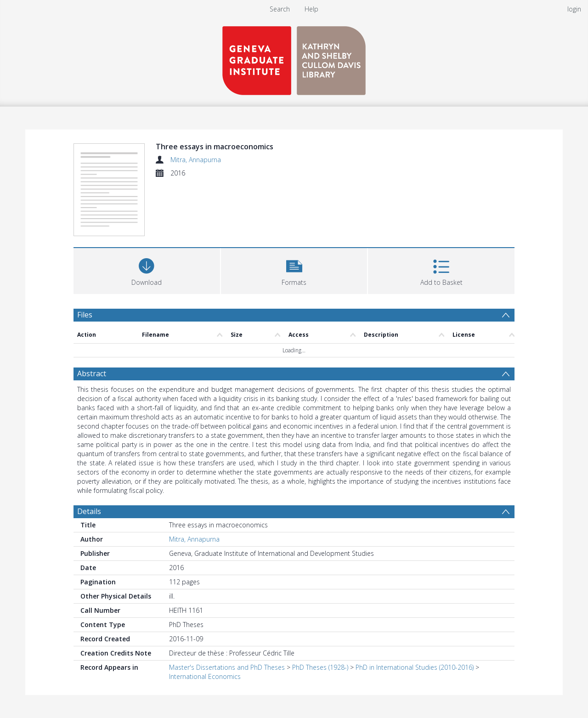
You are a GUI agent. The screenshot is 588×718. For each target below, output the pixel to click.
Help (311, 9)
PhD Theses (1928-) (320, 667)
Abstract (92, 373)
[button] (294, 270)
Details (89, 511)
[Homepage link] (294, 58)
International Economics (205, 676)
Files (85, 315)
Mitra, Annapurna (196, 160)
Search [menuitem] (280, 9)
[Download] (147, 270)
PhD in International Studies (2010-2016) (415, 667)
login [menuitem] (574, 9)
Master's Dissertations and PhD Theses (227, 667)
